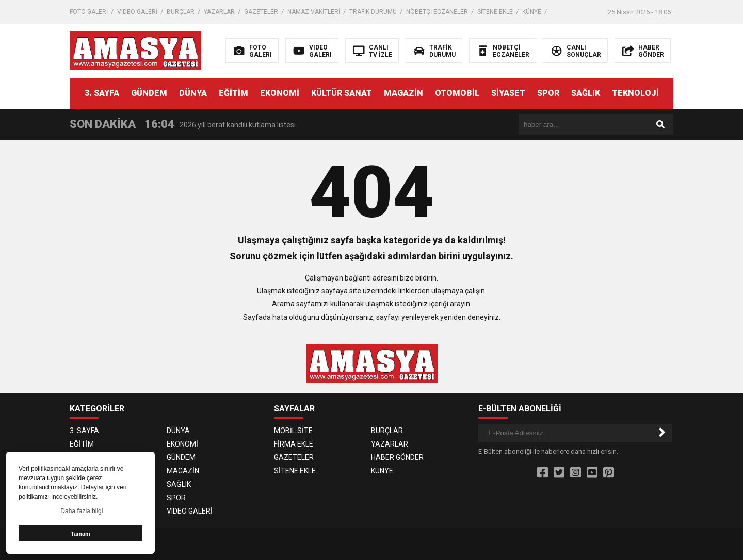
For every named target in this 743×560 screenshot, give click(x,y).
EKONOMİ (280, 93)
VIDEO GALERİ (137, 12)
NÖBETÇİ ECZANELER (437, 12)
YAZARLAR (219, 12)
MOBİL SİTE (293, 431)
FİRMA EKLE (294, 444)
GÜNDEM (149, 93)
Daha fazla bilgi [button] (82, 511)
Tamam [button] (80, 534)
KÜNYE (532, 12)
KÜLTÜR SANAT (342, 93)
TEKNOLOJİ (635, 93)
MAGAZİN (403, 93)
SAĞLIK (586, 93)
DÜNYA (193, 93)
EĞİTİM (233, 93)
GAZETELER (261, 12)
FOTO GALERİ (89, 12)
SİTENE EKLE (495, 12)
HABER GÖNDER (397, 457)
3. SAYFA (102, 93)
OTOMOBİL (457, 93)
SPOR (548, 93)
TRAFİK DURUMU (373, 12)
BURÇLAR (181, 12)
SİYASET (508, 93)
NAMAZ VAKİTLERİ (314, 12)
